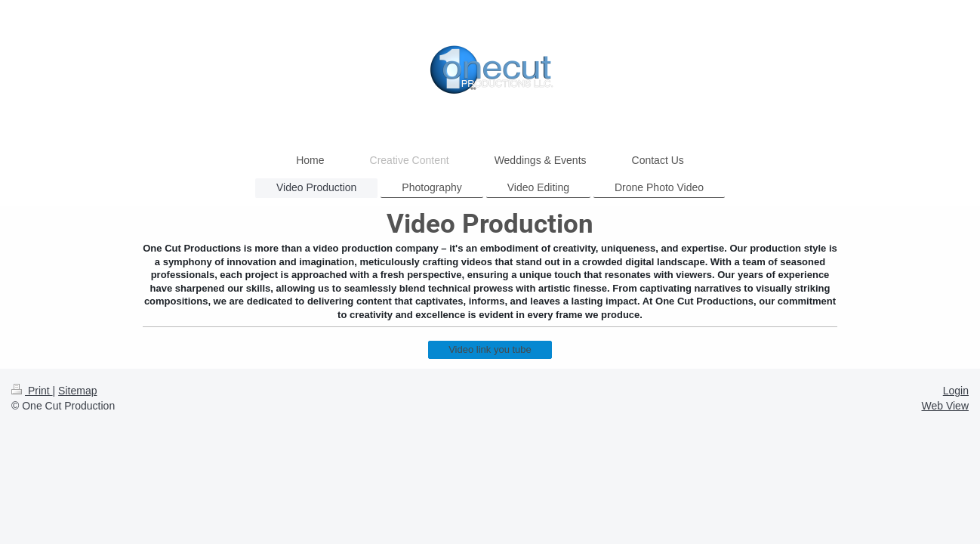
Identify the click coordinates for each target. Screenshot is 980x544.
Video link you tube (490, 349)
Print (32, 391)
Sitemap (77, 391)
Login (956, 391)
